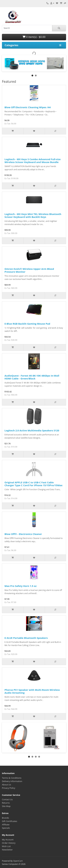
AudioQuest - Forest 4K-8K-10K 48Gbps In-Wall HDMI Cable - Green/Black (32, 377)
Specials (6, 828)
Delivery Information (12, 781)
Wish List (6, 846)
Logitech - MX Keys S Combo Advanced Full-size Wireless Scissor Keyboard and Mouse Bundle (33, 161)
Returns (6, 803)
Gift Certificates (9, 821)
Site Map (6, 806)
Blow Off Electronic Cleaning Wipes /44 (28, 107)
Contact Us (7, 799)
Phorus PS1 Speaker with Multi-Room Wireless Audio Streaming (32, 691)
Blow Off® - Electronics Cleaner (23, 534)
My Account (8, 840)
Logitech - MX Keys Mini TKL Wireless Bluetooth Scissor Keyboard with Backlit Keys (33, 215)
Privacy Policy (9, 788)
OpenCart (18, 861)
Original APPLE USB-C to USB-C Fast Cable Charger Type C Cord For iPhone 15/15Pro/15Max (34, 484)
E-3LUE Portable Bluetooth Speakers (26, 638)
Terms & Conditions (12, 778)
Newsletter (7, 850)
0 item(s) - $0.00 (34, 37)
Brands (5, 818)
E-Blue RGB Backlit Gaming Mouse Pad (27, 324)
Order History (9, 843)
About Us (6, 785)
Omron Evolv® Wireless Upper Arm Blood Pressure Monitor (29, 270)
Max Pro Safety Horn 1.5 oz (20, 586)
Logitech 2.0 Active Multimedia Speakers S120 (32, 430)
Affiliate (6, 825)
